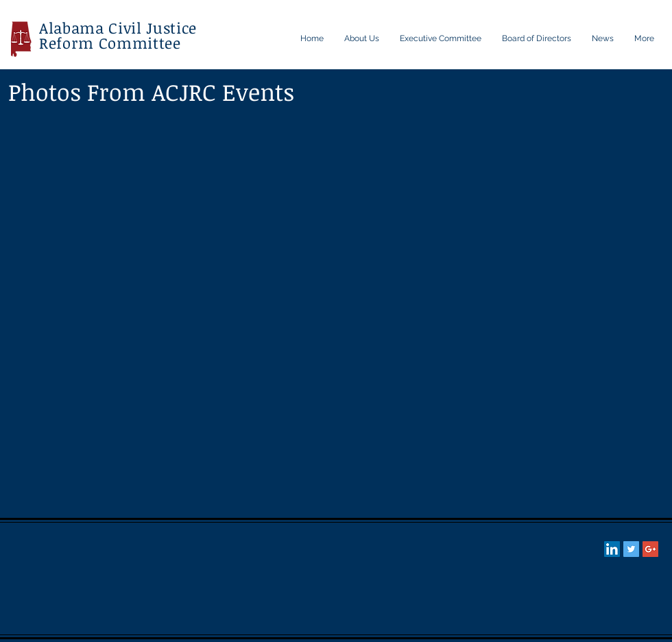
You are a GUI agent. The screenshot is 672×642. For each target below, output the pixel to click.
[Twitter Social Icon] (631, 549)
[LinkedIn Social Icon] (612, 549)
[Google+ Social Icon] (650, 549)
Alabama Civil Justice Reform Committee (118, 35)
